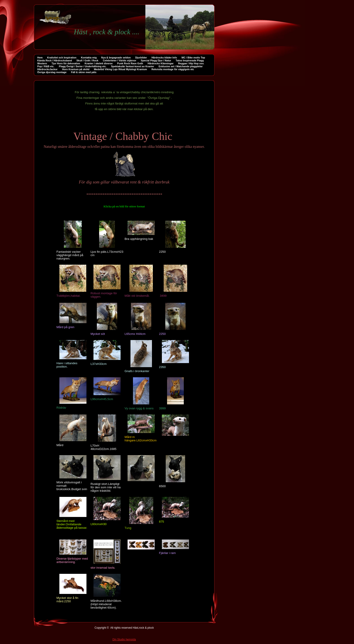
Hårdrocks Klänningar (161, 63)
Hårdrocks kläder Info (164, 58)
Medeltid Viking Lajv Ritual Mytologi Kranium (120, 69)
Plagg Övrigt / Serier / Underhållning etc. (83, 66)
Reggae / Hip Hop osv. (191, 63)
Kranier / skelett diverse (99, 63)
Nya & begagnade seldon (116, 58)
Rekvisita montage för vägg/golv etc (173, 69)
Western (42, 63)
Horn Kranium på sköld (76, 69)
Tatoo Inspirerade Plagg (190, 60)
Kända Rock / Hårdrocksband (55, 60)
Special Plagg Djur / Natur (156, 60)
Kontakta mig (89, 58)
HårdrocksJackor (47, 69)
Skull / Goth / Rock (87, 60)
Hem (40, 58)
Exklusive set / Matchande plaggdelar (180, 66)
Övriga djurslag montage (52, 72)
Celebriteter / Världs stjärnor (120, 60)
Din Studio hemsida (124, 640)
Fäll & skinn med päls (84, 72)
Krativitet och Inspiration (62, 58)
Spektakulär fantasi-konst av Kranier (133, 66)
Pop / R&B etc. (46, 66)
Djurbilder (141, 58)
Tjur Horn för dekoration (66, 63)
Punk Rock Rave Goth (130, 63)
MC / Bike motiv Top (193, 58)
